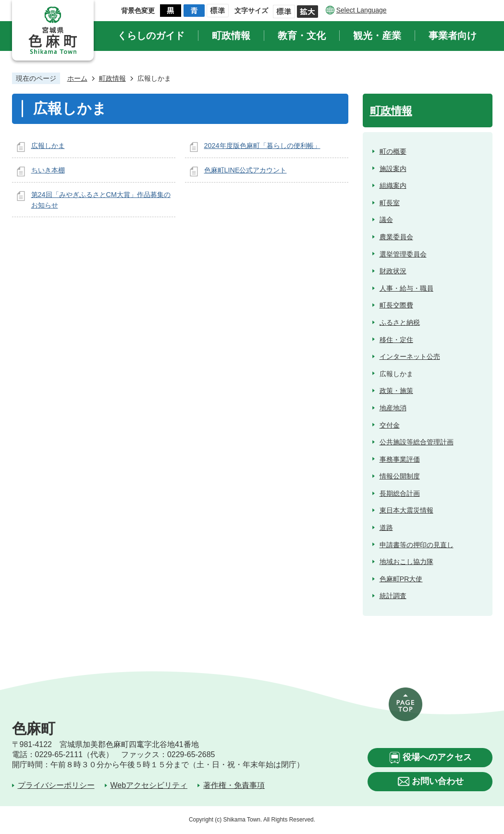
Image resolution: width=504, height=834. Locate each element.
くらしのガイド (151, 36)
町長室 (390, 203)
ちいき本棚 (48, 170)
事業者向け (453, 36)
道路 (386, 527)
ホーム (77, 78)
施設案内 (393, 169)
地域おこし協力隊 (406, 562)
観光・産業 (377, 36)
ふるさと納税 (400, 322)
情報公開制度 (400, 476)
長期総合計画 (400, 493)
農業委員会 (396, 237)
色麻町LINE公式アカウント (246, 170)
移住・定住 (396, 340)
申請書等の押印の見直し (417, 545)
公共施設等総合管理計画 (417, 442)
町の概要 (393, 151)
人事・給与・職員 (406, 288)
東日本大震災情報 (406, 510)
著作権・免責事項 (234, 785)
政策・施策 (396, 391)
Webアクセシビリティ (149, 785)
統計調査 (393, 596)
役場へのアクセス (437, 757)
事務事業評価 (400, 459)
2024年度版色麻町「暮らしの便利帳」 (262, 146)
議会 (386, 220)
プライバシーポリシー (56, 785)
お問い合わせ (438, 781)
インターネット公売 (410, 356)
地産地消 (393, 408)
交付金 (390, 425)
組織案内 (393, 185)
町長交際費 (396, 305)
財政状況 (393, 271)
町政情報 (231, 36)
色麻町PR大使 (401, 579)
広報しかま (48, 146)
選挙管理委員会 (403, 254)
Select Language (362, 10)
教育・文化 (302, 36)
